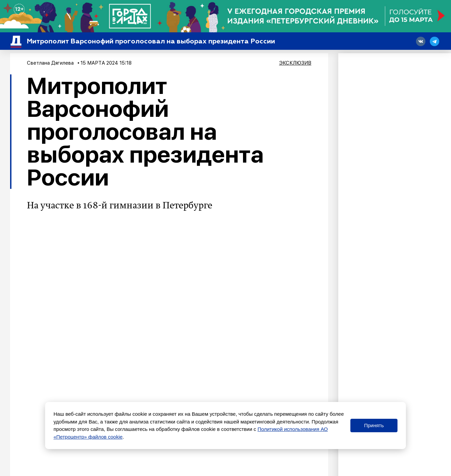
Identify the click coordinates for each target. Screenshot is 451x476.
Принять (374, 425)
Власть (75, 397)
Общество (56, 397)
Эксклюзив (295, 63)
